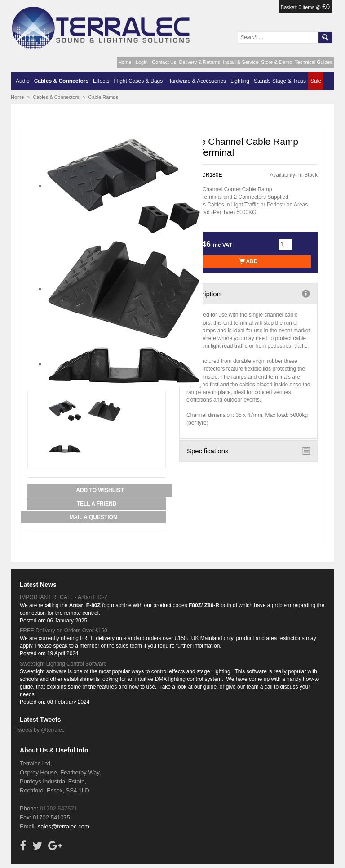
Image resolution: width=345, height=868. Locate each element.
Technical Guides (314, 62)
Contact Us (164, 62)
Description (248, 294)
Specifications (248, 451)
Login (142, 62)
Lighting (240, 81)
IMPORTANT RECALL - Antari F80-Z (64, 597)
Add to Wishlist (100, 490)
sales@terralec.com (64, 826)
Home (125, 62)
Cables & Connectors (61, 81)
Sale (316, 81)
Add (249, 261)
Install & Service (241, 62)
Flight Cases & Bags (139, 81)
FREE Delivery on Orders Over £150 (64, 631)
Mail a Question (93, 517)
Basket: (290, 7)
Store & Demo (276, 62)
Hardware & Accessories (197, 81)
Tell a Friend (97, 504)
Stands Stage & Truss (280, 81)
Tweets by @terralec (40, 730)
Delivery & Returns (200, 62)
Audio (23, 81)
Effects (101, 81)
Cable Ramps (104, 97)
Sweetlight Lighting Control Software (63, 664)
